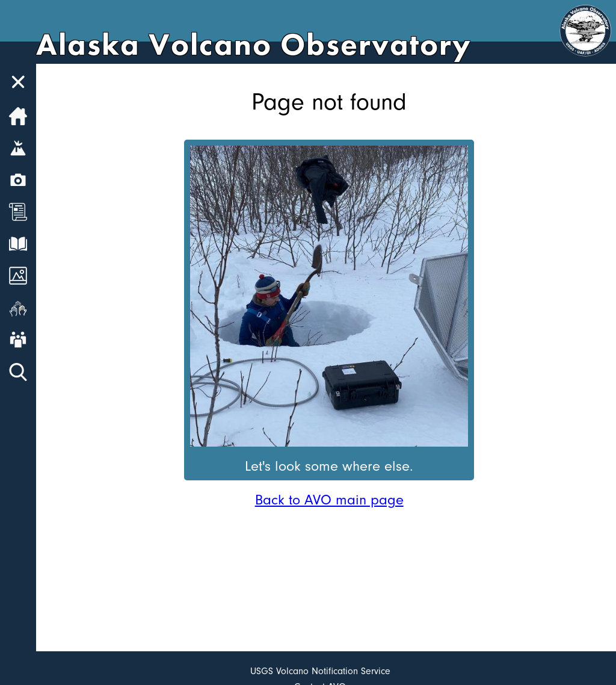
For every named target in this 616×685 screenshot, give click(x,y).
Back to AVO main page (329, 500)
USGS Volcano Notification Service (320, 671)
